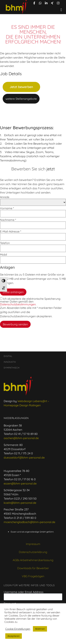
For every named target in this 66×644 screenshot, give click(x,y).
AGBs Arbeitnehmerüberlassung (33, 560)
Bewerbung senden (15, 324)
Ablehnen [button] (40, 629)
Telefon (5, 243)
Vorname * (7, 208)
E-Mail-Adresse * (11, 231)
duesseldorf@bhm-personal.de (24, 457)
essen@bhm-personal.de (20, 483)
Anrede (5, 197)
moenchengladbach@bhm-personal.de (29, 522)
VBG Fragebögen (33, 576)
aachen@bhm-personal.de (21, 438)
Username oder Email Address (24, 592)
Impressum (33, 544)
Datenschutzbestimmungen (18, 304)
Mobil (4, 255)
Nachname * (8, 220)
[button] (61, 10)
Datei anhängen (13, 292)
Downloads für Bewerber (33, 568)
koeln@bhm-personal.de (20, 503)
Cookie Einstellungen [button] (18, 629)
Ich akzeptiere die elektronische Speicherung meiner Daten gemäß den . (30, 301)
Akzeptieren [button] (14, 636)
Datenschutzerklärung (33, 552)
